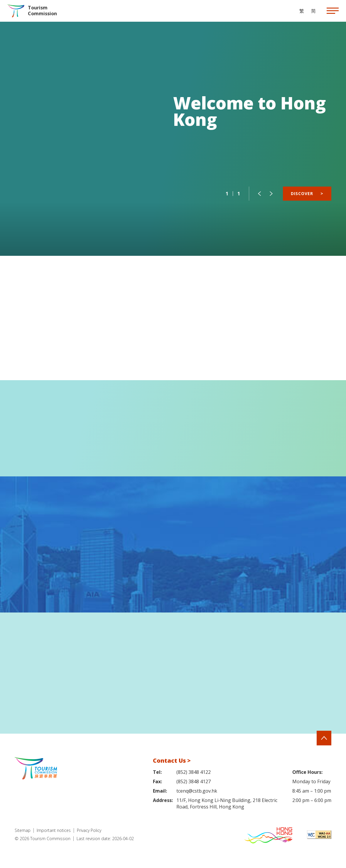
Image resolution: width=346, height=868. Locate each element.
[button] (259, 194)
